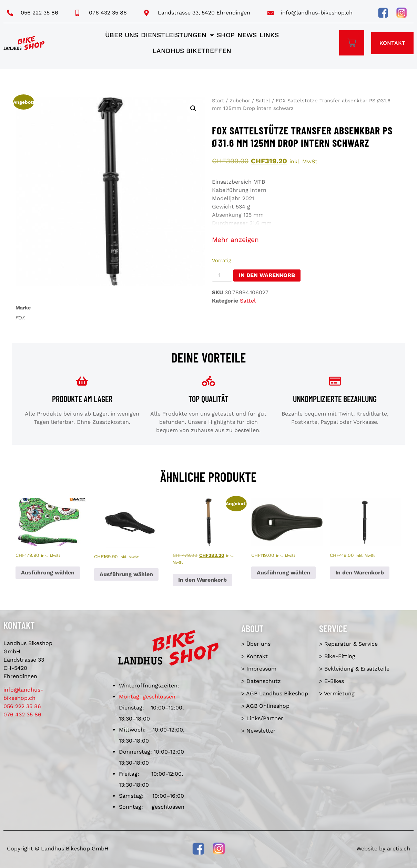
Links (269, 35)
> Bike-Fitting (337, 656)
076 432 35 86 (22, 714)
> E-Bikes (332, 681)
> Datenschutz (261, 681)
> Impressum (259, 669)
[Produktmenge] (222, 276)
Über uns (122, 35)
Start (218, 101)
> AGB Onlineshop (265, 706)
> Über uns (256, 644)
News (247, 35)
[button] (193, 109)
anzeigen (245, 240)
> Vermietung (337, 693)
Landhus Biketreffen (192, 51)
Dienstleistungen (177, 35)
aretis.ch (399, 849)
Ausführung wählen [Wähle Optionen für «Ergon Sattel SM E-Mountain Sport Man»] (283, 573)
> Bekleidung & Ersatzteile (354, 669)
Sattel (263, 101)
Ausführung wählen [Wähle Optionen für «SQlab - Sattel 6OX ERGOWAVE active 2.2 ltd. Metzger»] (48, 573)
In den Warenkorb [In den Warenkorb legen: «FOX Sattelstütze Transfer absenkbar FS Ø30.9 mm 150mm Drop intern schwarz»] (202, 580)
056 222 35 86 (22, 706)
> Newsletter (258, 731)
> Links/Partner (262, 718)
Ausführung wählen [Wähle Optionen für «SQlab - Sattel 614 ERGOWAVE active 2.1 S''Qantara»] (126, 574)
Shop (226, 35)
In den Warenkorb (267, 275)
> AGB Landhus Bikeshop (275, 693)
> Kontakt (255, 656)
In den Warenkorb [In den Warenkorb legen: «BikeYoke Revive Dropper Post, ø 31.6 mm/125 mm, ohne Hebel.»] (360, 573)
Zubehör (240, 101)
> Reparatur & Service (348, 644)
